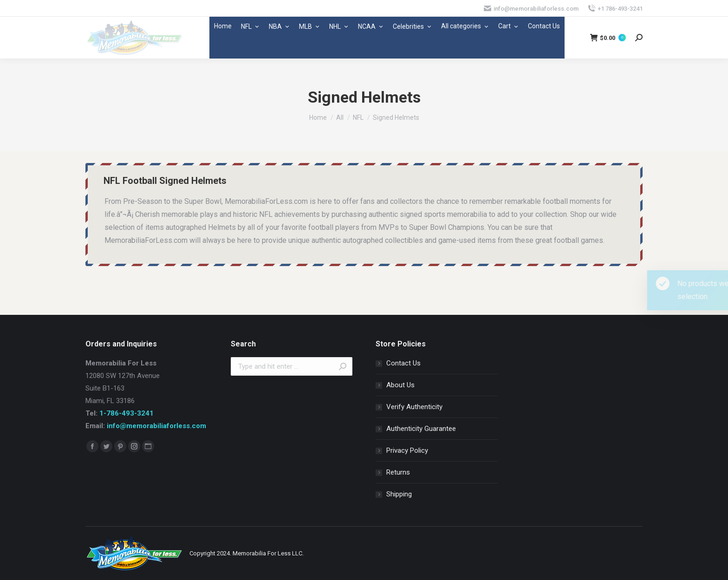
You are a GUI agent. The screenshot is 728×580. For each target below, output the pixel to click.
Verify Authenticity (414, 407)
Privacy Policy (407, 450)
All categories (465, 26)
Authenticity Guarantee (421, 429)
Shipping (399, 494)
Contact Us (544, 26)
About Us (400, 385)
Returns (398, 472)
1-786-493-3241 (127, 413)
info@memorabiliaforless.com (156, 426)
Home (223, 26)
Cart (508, 26)
